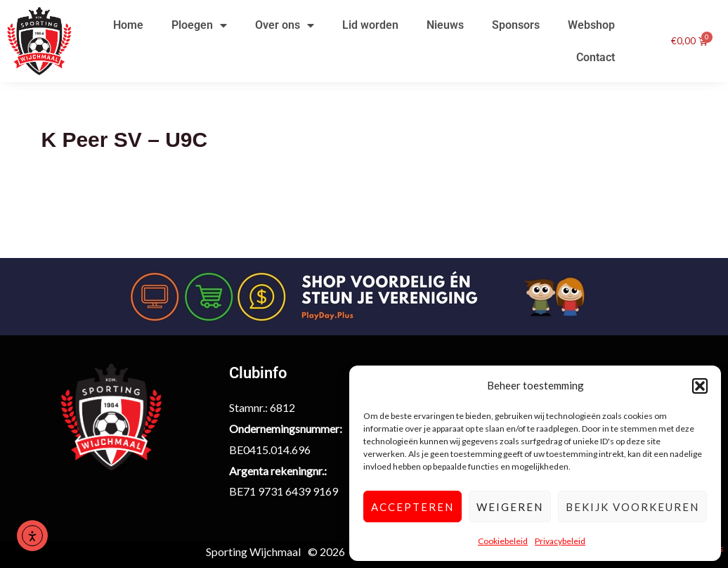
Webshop (591, 25)
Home (128, 25)
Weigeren (510, 507)
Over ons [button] (285, 25)
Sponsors (516, 25)
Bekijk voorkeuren (632, 507)
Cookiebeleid (503, 541)
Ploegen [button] (199, 25)
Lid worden (370, 25)
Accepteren (412, 507)
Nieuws (445, 25)
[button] (700, 386)
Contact (596, 57)
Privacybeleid (560, 541)
